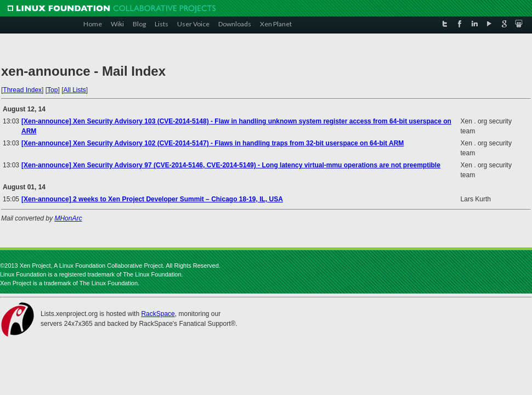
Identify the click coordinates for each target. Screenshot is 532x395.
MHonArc (68, 218)
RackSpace (158, 314)
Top (52, 90)
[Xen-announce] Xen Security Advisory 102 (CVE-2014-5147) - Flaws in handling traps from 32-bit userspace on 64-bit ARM (213, 143)
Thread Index (22, 90)
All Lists (74, 90)
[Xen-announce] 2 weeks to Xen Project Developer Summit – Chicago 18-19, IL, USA (152, 199)
